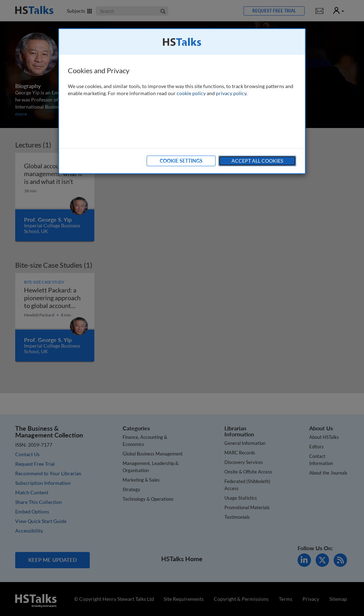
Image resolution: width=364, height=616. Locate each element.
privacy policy (231, 93)
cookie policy (191, 93)
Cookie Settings (181, 161)
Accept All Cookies (257, 161)
